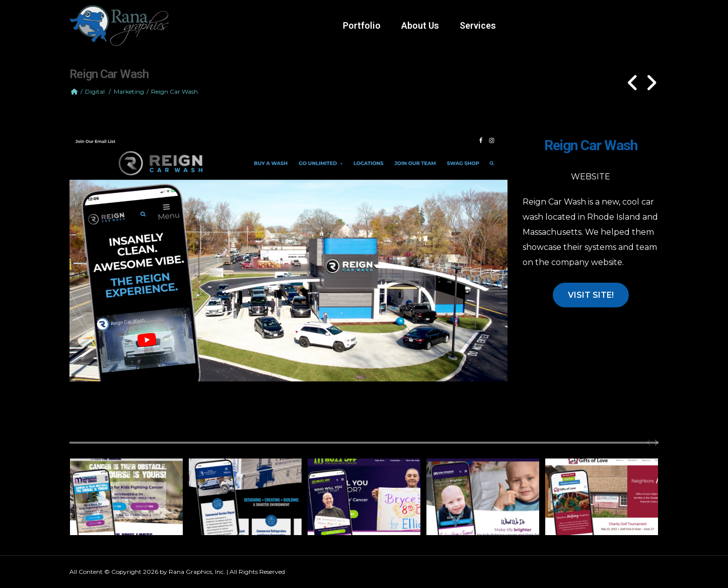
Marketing (129, 91)
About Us (420, 25)
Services (478, 25)
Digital (95, 91)
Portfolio (362, 25)
